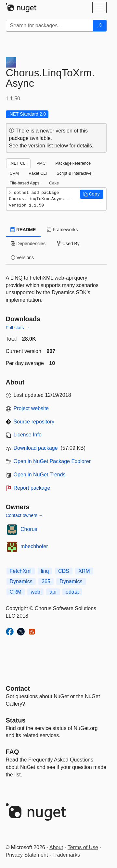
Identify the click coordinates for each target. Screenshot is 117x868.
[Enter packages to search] (50, 26)
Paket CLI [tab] (38, 173)
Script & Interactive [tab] (74, 173)
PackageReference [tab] (73, 163)
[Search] (100, 26)
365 (46, 581)
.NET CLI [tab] (18, 163)
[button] (92, 194)
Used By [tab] (68, 244)
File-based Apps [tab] (25, 183)
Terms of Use (83, 847)
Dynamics (21, 581)
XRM (84, 571)
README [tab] (23, 230)
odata (72, 592)
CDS (64, 571)
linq (45, 571)
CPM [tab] (14, 173)
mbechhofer (34, 546)
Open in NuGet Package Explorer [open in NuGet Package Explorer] (52, 461)
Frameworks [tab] (62, 230)
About (56, 847)
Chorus (29, 529)
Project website (31, 408)
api (53, 592)
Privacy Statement (27, 855)
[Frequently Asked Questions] (13, 752)
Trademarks (66, 855)
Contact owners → (25, 515)
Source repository (34, 422)
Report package (32, 488)
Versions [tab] (22, 258)
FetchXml (21, 571)
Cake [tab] (54, 183)
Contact (18, 688)
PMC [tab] (41, 163)
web (35, 592)
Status (16, 720)
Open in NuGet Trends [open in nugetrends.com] (40, 475)
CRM (16, 592)
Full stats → (18, 328)
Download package (36, 448)
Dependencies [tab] (28, 244)
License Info (28, 435)
